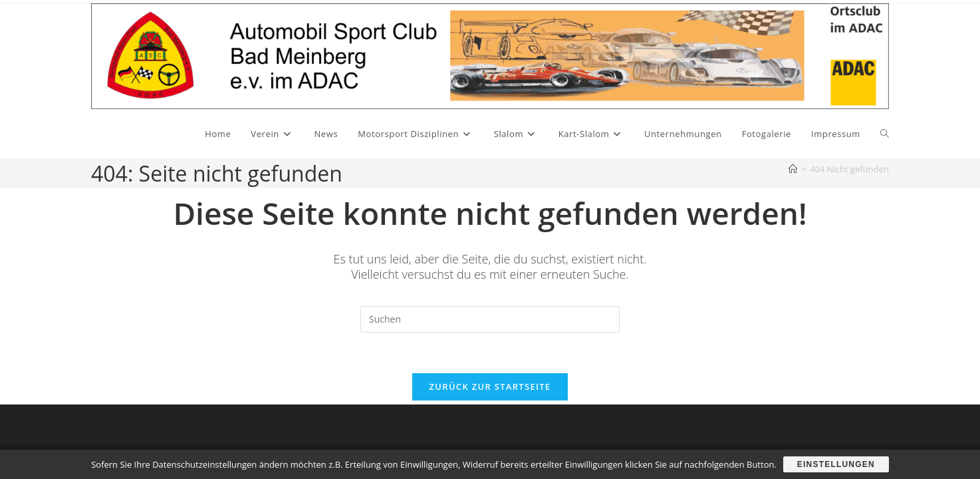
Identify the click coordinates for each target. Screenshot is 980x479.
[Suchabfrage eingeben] (490, 319)
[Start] (793, 169)
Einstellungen (836, 464)
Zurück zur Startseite (490, 387)
